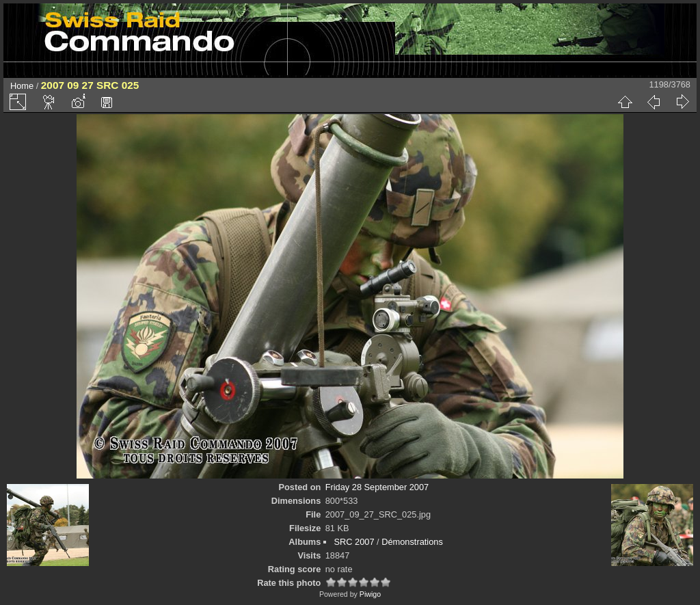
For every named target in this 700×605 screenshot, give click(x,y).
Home (22, 86)
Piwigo (370, 594)
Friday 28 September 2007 (377, 487)
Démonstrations (412, 542)
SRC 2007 (354, 542)
